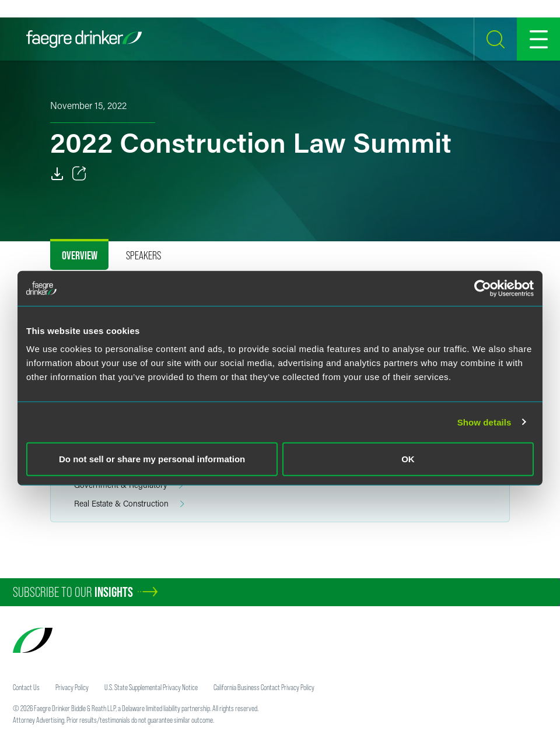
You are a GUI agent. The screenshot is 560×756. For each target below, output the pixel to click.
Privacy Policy (72, 687)
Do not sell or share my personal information (152, 459)
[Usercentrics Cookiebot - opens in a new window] (483, 288)
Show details (484, 422)
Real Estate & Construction (129, 504)
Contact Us (26, 687)
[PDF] (57, 174)
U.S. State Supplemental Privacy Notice (151, 687)
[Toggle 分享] (79, 174)
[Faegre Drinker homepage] (84, 39)
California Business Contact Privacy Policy (264, 687)
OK (408, 459)
